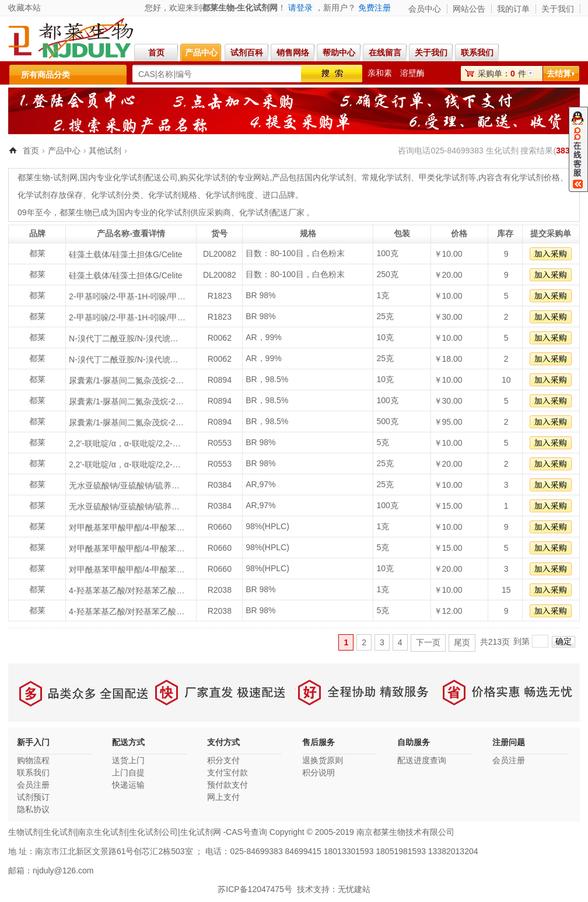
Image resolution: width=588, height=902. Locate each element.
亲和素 (380, 73)
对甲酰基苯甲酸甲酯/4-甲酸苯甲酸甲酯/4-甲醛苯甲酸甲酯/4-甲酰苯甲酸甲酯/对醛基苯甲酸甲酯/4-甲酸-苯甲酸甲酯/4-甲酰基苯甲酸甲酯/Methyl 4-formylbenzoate (127, 527)
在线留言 (385, 53)
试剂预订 (33, 797)
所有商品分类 (45, 75)
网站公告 (469, 9)
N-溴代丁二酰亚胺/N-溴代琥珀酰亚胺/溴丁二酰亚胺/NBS (127, 338)
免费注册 (374, 8)
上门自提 (128, 772)
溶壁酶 (412, 73)
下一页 (428, 642)
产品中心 (201, 53)
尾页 (462, 642)
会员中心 (425, 9)
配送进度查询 (422, 760)
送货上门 (128, 760)
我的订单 (513, 9)
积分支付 (223, 760)
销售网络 (293, 53)
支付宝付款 (228, 772)
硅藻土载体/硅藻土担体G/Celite (125, 254)
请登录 (300, 8)
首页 (156, 53)
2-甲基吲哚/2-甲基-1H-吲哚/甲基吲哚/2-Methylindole (127, 296)
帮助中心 (339, 53)
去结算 (559, 74)
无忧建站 (354, 889)
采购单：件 (502, 74)
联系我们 (480, 53)
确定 (563, 641)
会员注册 (33, 785)
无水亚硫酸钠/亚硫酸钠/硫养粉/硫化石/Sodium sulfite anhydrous (127, 485)
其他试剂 (105, 151)
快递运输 (128, 785)
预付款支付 (228, 785)
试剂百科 (247, 53)
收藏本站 (24, 8)
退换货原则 (323, 760)
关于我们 (558, 9)
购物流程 (33, 760)
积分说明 (318, 772)
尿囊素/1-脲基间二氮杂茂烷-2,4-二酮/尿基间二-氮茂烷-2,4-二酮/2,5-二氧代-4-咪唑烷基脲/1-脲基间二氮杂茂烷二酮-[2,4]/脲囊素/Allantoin (127, 380)
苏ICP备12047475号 (255, 889)
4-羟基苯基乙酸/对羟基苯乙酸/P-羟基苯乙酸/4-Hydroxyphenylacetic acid (127, 590)
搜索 (332, 74)
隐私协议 (33, 809)
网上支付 (223, 797)
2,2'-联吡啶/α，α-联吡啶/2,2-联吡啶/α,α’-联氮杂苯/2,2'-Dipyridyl (127, 443)
